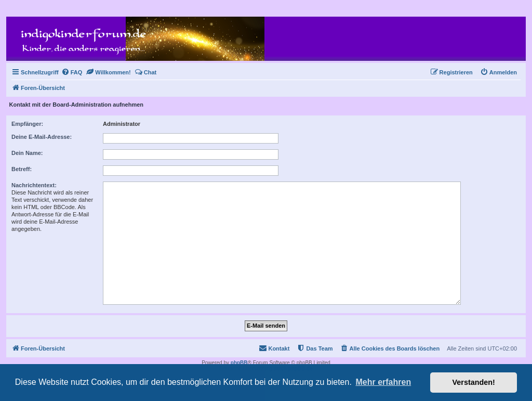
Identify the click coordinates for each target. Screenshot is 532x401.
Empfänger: (27, 124)
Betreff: (22, 169)
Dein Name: (27, 153)
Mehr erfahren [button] (383, 382)
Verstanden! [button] (474, 382)
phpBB (239, 363)
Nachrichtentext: (34, 185)
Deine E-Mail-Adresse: (42, 137)
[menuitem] (72, 72)
